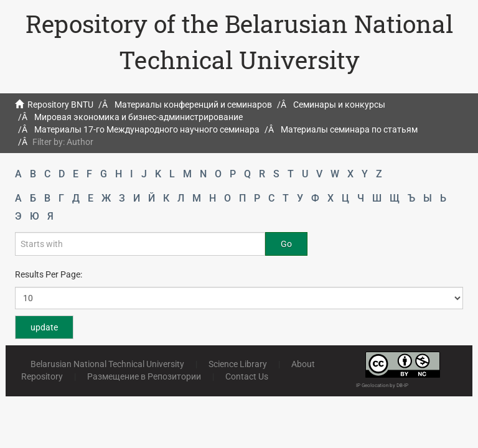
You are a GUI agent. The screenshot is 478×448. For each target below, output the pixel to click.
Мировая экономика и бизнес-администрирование (138, 117)
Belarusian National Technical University (107, 364)
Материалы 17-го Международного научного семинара (147, 129)
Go (286, 244)
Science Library (238, 364)
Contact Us (247, 376)
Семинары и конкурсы (339, 105)
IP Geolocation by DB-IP (382, 385)
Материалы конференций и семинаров (193, 105)
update (44, 327)
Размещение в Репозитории (144, 376)
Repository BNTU (60, 105)
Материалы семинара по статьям (349, 129)
